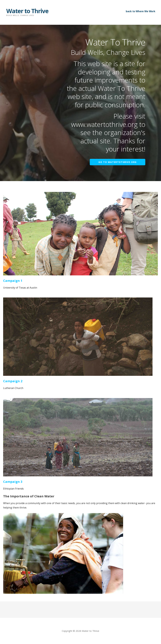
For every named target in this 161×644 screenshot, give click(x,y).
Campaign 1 (13, 281)
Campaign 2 (13, 381)
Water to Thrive (27, 11)
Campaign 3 (13, 482)
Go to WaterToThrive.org (118, 162)
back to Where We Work (141, 11)
